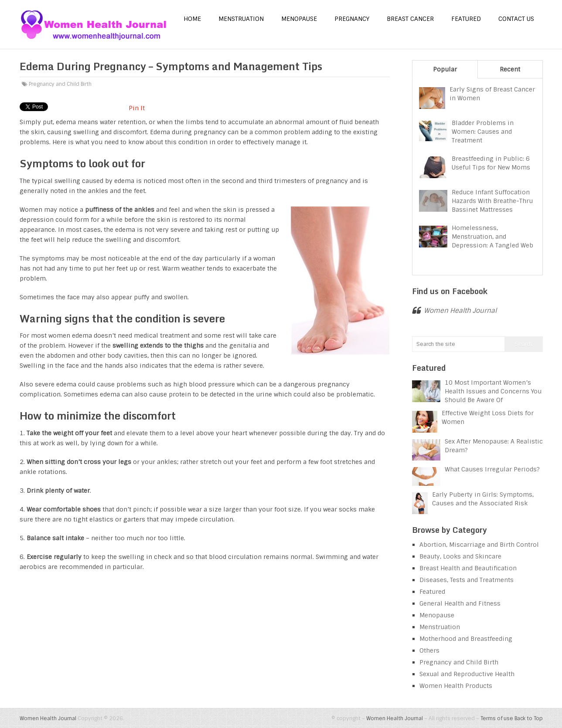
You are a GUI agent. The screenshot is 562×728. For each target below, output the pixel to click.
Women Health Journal (460, 311)
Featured (466, 19)
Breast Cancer (410, 19)
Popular (445, 69)
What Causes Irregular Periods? (492, 469)
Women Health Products (456, 686)
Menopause (299, 19)
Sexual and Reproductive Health (467, 674)
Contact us (516, 19)
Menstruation (241, 19)
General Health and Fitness (460, 603)
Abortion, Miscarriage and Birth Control (479, 545)
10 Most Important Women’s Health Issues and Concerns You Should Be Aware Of (493, 391)
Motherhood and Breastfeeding (466, 639)
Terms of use (497, 718)
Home (192, 19)
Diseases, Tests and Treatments (467, 580)
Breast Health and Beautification (468, 568)
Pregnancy (352, 19)
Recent (510, 69)
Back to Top (529, 718)
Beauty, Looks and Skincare (460, 556)
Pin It (137, 108)
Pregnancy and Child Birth (60, 84)
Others (429, 650)
